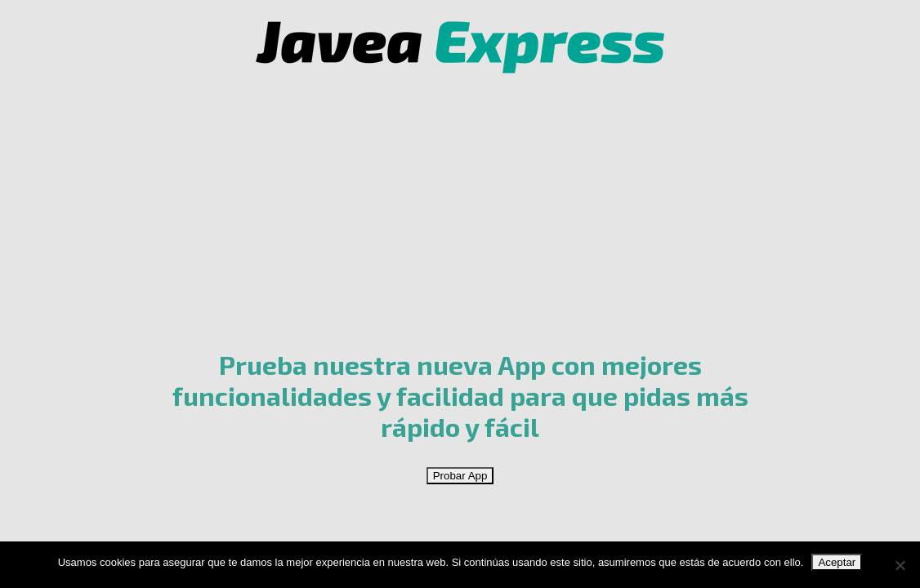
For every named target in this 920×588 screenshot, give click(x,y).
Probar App (460, 476)
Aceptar (837, 562)
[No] (900, 565)
